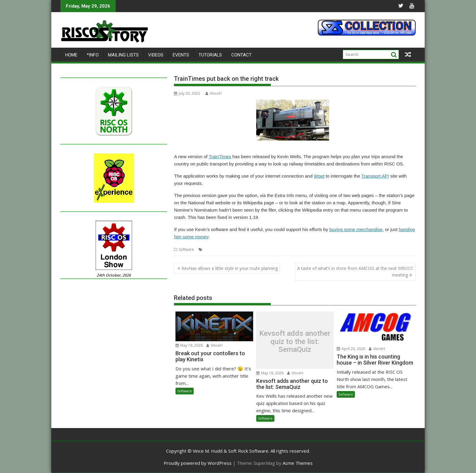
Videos (156, 55)
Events (181, 55)
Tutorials (210, 55)
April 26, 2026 (351, 349)
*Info (93, 55)
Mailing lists (123, 55)
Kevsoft (232, 249)
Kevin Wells (214, 249)
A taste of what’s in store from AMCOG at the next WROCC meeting (355, 272)
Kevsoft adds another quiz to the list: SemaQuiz (295, 342)
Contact (241, 55)
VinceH (214, 93)
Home (71, 55)
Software (186, 249)
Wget (319, 176)
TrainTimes (220, 157)
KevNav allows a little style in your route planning (230, 268)
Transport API (375, 176)
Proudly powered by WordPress (198, 463)
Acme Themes (298, 463)
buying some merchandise (356, 229)
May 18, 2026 (189, 345)
